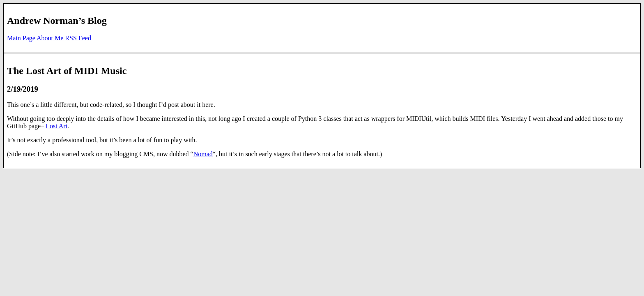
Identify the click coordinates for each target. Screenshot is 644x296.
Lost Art (56, 126)
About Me (50, 38)
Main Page (21, 38)
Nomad (203, 154)
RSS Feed (78, 38)
